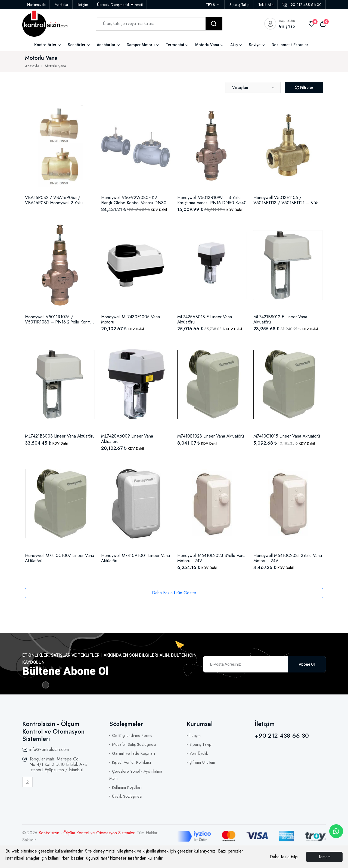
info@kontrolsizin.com (49, 749)
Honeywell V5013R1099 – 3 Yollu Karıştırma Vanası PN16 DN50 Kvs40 (212, 200)
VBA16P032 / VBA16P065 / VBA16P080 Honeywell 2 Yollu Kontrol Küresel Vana (54, 200)
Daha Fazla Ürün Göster (174, 593)
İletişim (83, 5)
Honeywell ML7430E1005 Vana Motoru (130, 319)
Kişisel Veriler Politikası (131, 762)
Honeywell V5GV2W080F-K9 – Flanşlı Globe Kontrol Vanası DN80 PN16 (134, 200)
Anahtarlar (106, 45)
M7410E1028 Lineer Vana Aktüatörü (211, 436)
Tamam (324, 857)
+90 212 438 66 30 (302, 5)
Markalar (62, 5)
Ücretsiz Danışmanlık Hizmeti (120, 5)
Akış (234, 45)
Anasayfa (32, 66)
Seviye (255, 45)
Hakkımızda (36, 5)
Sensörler (77, 45)
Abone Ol (307, 664)
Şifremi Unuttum (202, 762)
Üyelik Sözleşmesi (127, 796)
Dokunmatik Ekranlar (290, 45)
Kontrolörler (45, 45)
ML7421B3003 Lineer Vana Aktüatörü (60, 436)
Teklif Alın (266, 5)
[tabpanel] (174, 344)
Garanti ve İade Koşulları (133, 753)
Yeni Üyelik (199, 753)
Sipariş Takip (239, 5)
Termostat (175, 45)
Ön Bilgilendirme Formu (132, 735)
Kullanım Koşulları (127, 787)
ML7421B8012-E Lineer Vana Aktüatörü (280, 319)
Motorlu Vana (207, 45)
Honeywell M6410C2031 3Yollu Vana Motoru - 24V (288, 558)
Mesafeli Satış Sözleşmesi (134, 744)
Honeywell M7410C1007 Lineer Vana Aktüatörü (60, 558)
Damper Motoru (141, 45)
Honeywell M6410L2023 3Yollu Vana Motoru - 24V (211, 558)
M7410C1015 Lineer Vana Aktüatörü (287, 436)
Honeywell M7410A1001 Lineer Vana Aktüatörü (136, 558)
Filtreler (304, 87)
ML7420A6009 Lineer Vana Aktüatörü (127, 439)
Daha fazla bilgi (284, 857)
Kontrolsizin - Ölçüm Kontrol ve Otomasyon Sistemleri (88, 833)
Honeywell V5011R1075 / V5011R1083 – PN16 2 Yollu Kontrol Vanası (59, 319)
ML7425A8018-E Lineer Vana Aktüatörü (205, 319)
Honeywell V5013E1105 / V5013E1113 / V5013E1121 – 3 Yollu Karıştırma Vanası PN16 (288, 200)
